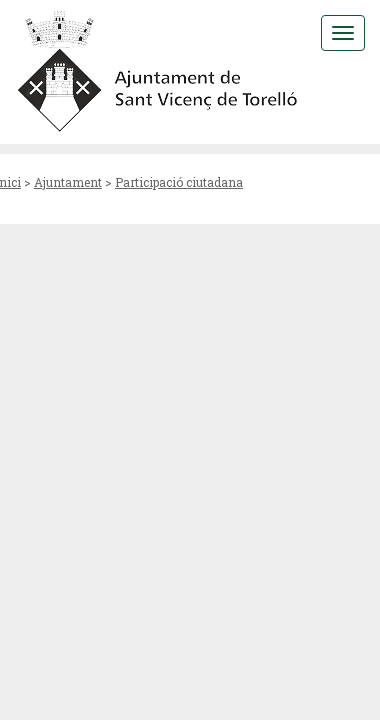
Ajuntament (68, 182)
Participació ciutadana (179, 182)
